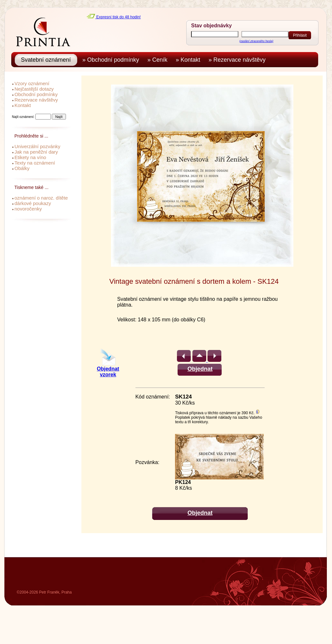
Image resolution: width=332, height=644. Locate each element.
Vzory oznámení (32, 83)
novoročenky (28, 209)
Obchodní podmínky (36, 94)
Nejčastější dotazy (34, 89)
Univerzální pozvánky (37, 146)
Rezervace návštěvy (36, 100)
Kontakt (23, 105)
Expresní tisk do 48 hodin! (114, 17)
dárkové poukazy (33, 203)
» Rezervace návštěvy (239, 60)
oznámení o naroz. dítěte (41, 198)
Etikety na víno (30, 157)
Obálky (22, 168)
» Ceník (159, 60)
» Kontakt (189, 60)
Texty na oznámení (35, 163)
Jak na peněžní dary (36, 152)
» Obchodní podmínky (112, 60)
